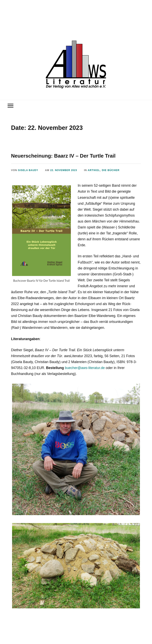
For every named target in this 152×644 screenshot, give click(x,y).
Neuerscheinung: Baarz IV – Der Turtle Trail (73, 155)
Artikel (97, 170)
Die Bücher (114, 170)
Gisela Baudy (29, 170)
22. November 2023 (66, 170)
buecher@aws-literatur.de (85, 368)
